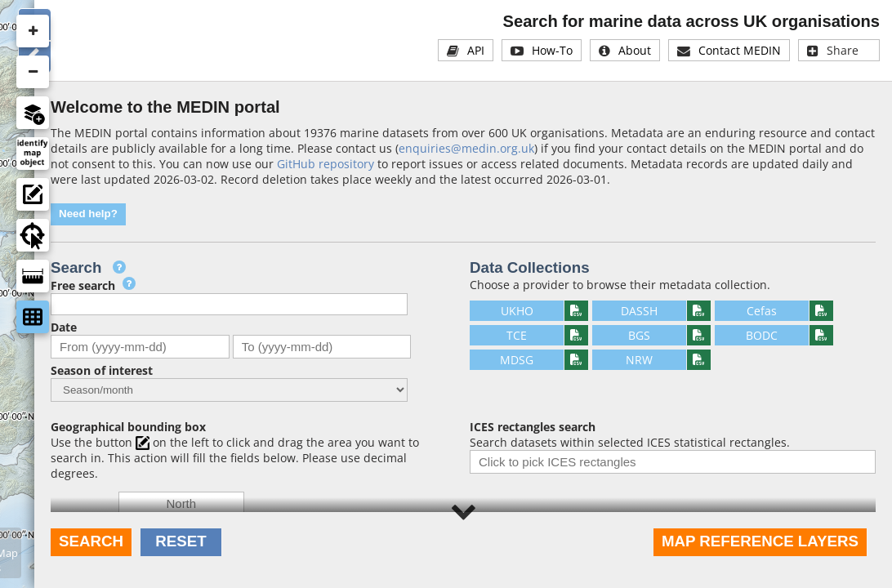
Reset (181, 541)
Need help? (88, 214)
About (635, 50)
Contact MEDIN (740, 50)
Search (91, 541)
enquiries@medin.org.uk (466, 148)
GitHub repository (326, 164)
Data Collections (530, 267)
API (476, 50)
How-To (552, 50)
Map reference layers (760, 541)
